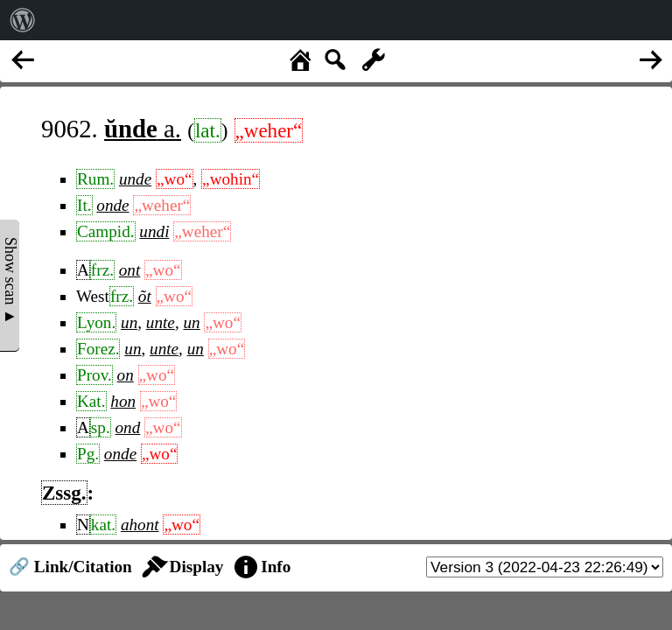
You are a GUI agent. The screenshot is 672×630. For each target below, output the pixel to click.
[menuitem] (23, 20)
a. (143, 129)
